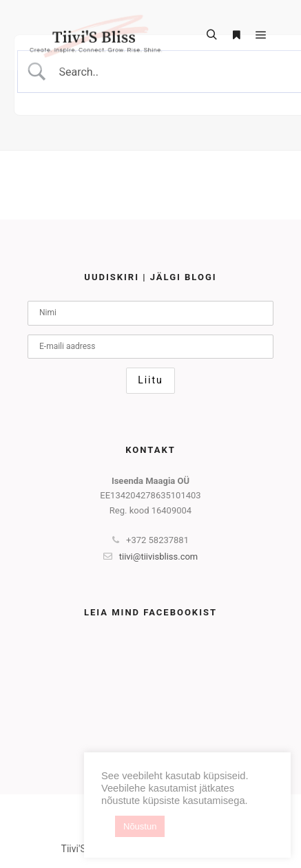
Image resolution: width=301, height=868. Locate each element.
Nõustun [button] (140, 826)
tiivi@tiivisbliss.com (151, 557)
